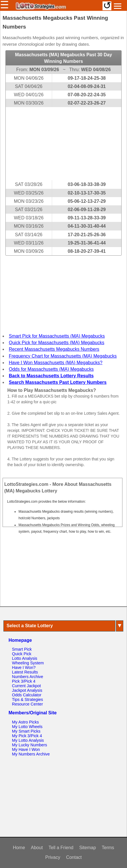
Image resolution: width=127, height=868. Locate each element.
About (37, 848)
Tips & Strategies (27, 699)
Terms (108, 848)
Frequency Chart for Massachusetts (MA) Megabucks (63, 356)
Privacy (53, 857)
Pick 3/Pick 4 (24, 681)
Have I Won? (24, 667)
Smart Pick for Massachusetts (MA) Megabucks (57, 336)
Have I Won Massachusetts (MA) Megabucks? (56, 363)
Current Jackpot (26, 686)
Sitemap (88, 848)
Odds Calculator (27, 695)
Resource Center (27, 704)
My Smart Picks (26, 731)
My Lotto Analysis (28, 740)
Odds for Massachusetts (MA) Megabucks (51, 369)
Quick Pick (22, 654)
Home (19, 848)
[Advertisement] (63, 144)
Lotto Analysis (25, 658)
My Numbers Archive (31, 754)
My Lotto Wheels (27, 727)
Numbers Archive (28, 677)
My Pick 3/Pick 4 (27, 736)
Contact (74, 857)
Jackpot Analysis (27, 690)
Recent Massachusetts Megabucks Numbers (54, 349)
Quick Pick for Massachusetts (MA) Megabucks (57, 343)
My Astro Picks (25, 722)
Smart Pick (22, 649)
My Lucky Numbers (29, 745)
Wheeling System (28, 663)
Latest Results (25, 672)
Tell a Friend (61, 848)
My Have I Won (26, 749)
